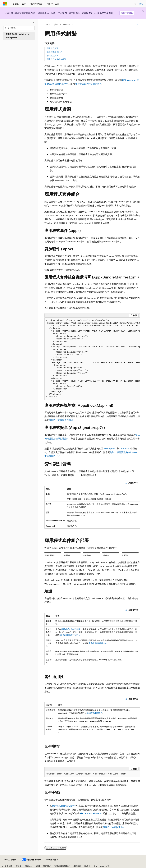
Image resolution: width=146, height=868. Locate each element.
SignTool (123, 448)
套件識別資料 (52, 55)
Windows (66, 24)
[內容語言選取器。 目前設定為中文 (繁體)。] (10, 860)
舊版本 (19, 866)
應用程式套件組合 (54, 52)
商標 (86, 866)
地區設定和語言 (93, 713)
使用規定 (77, 866)
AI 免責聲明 (7, 866)
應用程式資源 (52, 48)
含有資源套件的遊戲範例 (87, 84)
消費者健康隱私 (61, 866)
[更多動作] (137, 25)
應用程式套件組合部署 (56, 59)
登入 (141, 4)
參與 (38, 866)
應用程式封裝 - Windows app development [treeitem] (18, 36)
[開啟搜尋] (135, 4)
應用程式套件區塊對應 (60, 420)
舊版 (56, 24)
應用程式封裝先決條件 (69, 635)
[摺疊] (34, 22)
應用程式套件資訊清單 (71, 629)
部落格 (28, 866)
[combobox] (19, 28)
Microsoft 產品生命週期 (101, 13)
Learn (47, 24)
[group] (92, 359)
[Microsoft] (5, 4)
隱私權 (46, 866)
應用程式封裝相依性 (97, 643)
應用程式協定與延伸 (113, 827)
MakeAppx (109, 448)
